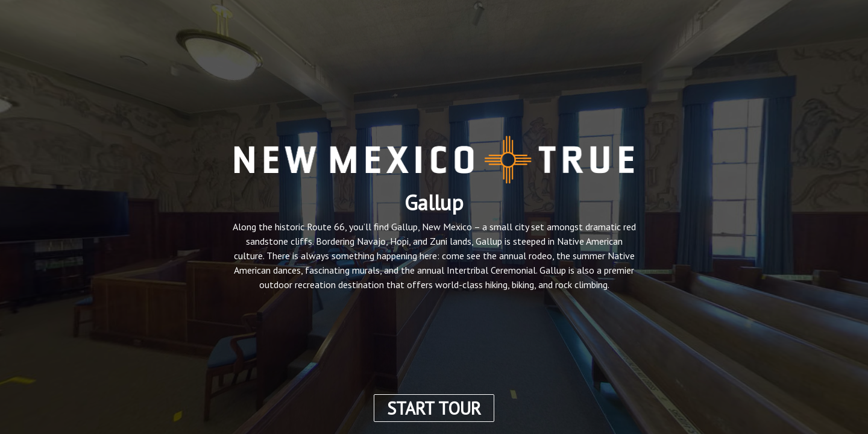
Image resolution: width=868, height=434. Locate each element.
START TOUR (434, 408)
